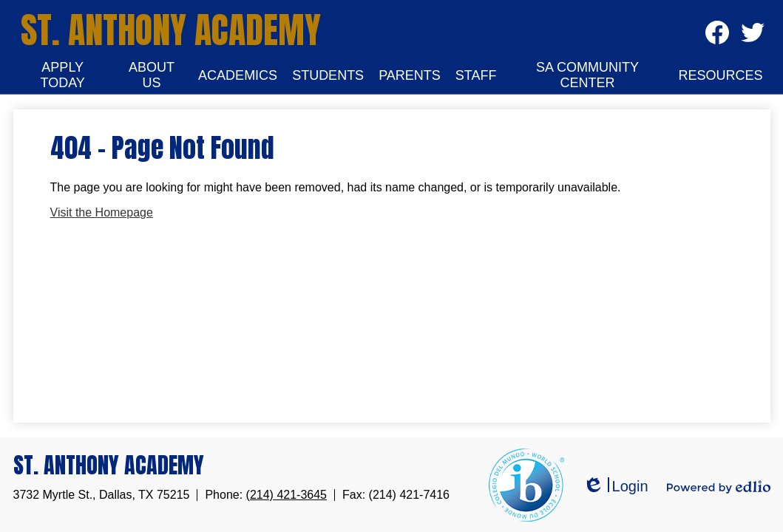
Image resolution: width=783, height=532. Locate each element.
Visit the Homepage (102, 212)
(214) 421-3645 (287, 495)
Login (616, 487)
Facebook (717, 37)
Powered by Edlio (719, 487)
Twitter (752, 37)
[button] (63, 75)
